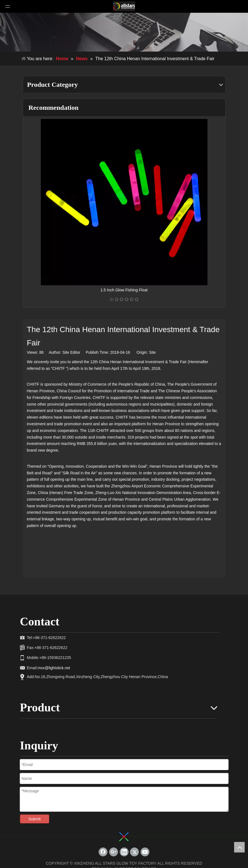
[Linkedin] (124, 852)
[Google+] (114, 852)
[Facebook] (103, 852)
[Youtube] (145, 852)
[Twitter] (134, 852)
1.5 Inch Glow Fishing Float (124, 290)
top (239, 847)
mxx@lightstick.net (54, 668)
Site (152, 352)
